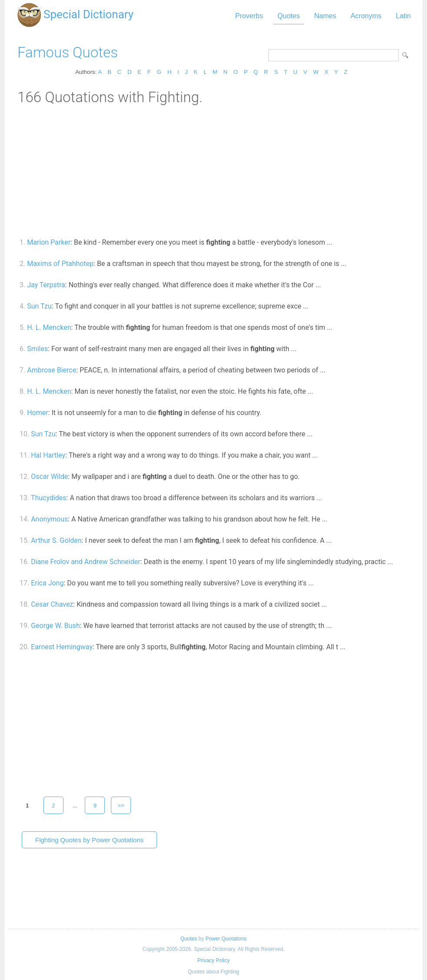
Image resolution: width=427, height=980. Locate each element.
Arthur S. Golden (56, 540)
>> (121, 806)
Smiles (37, 349)
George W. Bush (55, 626)
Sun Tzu (39, 306)
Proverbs (249, 16)
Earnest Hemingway (62, 647)
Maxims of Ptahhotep (60, 264)
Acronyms (366, 16)
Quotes (289, 16)
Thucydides (49, 498)
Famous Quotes (68, 52)
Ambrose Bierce (52, 370)
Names (325, 16)
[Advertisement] (213, 171)
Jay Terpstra (46, 285)
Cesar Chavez (52, 604)
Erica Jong (47, 583)
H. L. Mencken (49, 327)
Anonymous (49, 519)
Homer (37, 413)
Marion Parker (49, 242)
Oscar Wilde (49, 477)
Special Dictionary (88, 14)
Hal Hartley (48, 455)
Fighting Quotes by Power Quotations (89, 840)
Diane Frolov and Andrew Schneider (85, 562)
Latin (403, 16)
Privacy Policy (213, 960)
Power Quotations (226, 939)
